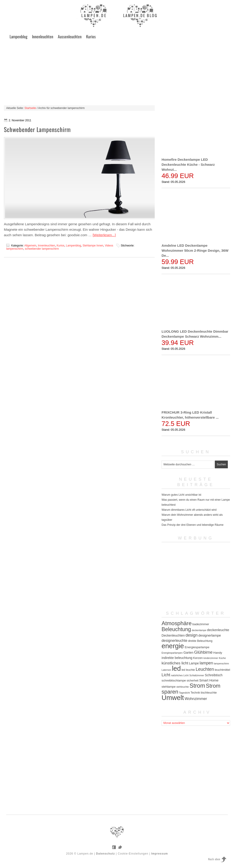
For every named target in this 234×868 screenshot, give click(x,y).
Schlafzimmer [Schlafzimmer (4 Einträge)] (197, 675)
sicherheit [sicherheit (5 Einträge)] (193, 681)
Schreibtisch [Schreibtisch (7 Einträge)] (214, 675)
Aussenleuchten (70, 36)
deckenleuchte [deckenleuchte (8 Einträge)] (218, 630)
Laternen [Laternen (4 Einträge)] (166, 670)
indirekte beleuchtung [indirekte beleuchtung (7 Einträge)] (177, 658)
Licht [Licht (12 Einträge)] (166, 675)
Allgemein (30, 246)
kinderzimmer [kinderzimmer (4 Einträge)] (211, 658)
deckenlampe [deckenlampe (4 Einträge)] (199, 630)
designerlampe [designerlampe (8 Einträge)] (210, 635)
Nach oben (214, 859)
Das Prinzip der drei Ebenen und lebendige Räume (193, 525)
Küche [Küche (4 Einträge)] (222, 658)
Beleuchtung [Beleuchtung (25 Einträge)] (176, 629)
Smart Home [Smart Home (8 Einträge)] (209, 680)
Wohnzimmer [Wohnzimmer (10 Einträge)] (196, 699)
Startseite (30, 108)
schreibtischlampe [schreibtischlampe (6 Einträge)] (174, 680)
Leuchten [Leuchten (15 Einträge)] (205, 669)
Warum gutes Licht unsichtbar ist (181, 495)
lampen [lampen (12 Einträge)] (206, 663)
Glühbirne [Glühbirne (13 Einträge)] (203, 652)
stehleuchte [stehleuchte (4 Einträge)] (183, 687)
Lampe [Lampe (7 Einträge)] (194, 663)
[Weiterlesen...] (104, 235)
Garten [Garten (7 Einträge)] (188, 653)
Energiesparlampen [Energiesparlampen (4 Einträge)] (172, 653)
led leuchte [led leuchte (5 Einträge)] (188, 670)
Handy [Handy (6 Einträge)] (218, 653)
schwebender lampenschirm (42, 249)
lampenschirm (15, 249)
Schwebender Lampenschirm (37, 129)
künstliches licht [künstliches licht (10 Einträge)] (175, 663)
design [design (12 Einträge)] (192, 635)
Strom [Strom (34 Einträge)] (197, 686)
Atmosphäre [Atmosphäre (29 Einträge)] (177, 623)
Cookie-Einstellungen (133, 854)
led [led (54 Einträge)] (176, 668)
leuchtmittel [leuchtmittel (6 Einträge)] (222, 670)
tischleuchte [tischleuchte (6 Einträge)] (209, 693)
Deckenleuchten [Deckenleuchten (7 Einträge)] (173, 635)
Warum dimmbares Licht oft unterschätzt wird (189, 510)
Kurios (91, 36)
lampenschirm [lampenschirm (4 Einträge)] (221, 663)
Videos (109, 246)
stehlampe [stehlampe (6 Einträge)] (169, 687)
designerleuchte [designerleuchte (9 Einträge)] (174, 641)
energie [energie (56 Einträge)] (173, 646)
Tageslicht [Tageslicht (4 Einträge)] (184, 693)
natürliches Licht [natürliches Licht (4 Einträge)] (180, 675)
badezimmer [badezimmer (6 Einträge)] (201, 624)
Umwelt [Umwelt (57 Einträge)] (173, 698)
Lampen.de (85, 854)
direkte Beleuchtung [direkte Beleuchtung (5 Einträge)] (200, 641)
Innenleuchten (43, 36)
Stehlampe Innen (93, 246)
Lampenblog (19, 36)
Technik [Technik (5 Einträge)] (195, 693)
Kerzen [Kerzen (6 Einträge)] (198, 658)
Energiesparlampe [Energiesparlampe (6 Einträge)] (197, 647)
